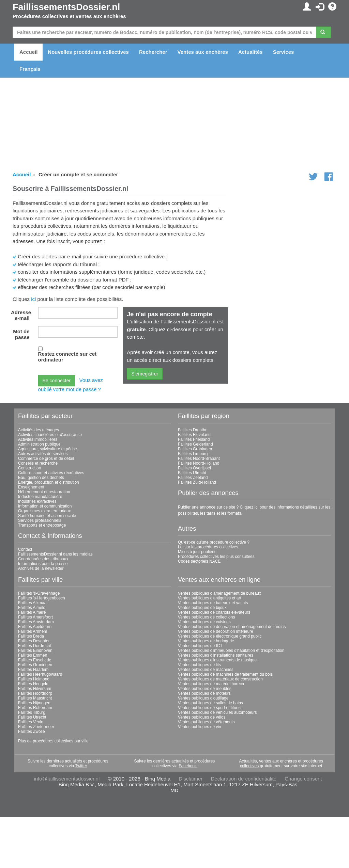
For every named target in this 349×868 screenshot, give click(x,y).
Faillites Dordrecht (35, 646)
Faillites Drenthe (193, 430)
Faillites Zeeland (193, 478)
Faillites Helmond (34, 679)
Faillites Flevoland (194, 435)
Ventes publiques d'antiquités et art (210, 598)
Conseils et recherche (38, 463)
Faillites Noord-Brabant (199, 459)
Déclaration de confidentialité (244, 779)
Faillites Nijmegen (34, 703)
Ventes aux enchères (203, 52)
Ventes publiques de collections (206, 617)
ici (33, 299)
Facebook (188, 766)
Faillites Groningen (195, 449)
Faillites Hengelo (33, 684)
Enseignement (31, 487)
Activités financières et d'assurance (50, 435)
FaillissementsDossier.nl (66, 7)
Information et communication (45, 506)
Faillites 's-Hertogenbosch (42, 598)
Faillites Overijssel (194, 468)
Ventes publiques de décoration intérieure (216, 631)
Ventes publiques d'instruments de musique (217, 660)
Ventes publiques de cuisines (204, 622)
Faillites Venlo (31, 722)
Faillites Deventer (34, 641)
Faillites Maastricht (35, 698)
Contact (25, 549)
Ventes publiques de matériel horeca (211, 684)
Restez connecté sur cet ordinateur (67, 357)
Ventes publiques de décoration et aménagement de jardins (232, 627)
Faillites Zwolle (32, 732)
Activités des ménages (39, 430)
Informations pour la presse (43, 564)
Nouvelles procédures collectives (88, 52)
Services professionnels (40, 520)
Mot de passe (21, 334)
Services (284, 52)
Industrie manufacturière (40, 497)
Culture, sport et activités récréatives (51, 473)
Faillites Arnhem (33, 631)
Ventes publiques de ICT (200, 646)
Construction (29, 468)
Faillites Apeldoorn (35, 627)
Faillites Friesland (194, 439)
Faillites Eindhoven (35, 650)
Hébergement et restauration (44, 492)
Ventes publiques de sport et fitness (210, 708)
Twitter (81, 766)
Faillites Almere (32, 612)
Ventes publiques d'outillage (203, 698)
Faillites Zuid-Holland (197, 482)
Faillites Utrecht (192, 473)
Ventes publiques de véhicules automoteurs (217, 712)
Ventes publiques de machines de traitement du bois (225, 674)
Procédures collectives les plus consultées (216, 557)
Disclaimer (191, 779)
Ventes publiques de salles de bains (210, 703)
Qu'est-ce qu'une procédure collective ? (214, 542)
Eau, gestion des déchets (41, 478)
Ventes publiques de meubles (205, 689)
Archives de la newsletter (41, 568)
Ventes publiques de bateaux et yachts (213, 603)
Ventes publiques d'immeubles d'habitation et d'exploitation (231, 650)
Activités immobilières (38, 439)
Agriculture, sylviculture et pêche (48, 449)
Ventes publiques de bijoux (202, 608)
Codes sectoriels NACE (199, 561)
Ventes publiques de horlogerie (206, 641)
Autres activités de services (43, 454)
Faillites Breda (31, 636)
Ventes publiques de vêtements (206, 722)
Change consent (303, 779)
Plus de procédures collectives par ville (53, 741)
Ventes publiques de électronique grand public (220, 636)
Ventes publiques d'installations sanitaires (216, 655)
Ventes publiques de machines (206, 670)
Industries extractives (37, 501)
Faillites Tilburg (32, 712)
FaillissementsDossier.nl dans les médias (55, 554)
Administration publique (39, 444)
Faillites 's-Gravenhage (39, 593)
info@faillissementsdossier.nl (67, 779)
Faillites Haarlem (33, 670)
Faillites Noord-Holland (199, 463)
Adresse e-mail (21, 315)
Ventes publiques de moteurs (204, 693)
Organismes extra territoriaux (44, 511)
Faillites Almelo (32, 608)
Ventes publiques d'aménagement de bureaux (219, 593)
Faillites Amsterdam (36, 622)
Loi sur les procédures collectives (208, 547)
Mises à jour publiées (197, 552)
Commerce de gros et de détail (46, 459)
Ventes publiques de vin (200, 727)
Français (30, 69)
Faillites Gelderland (195, 444)
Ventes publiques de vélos (202, 717)
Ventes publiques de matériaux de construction (220, 679)
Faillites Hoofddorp (35, 693)
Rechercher (153, 52)
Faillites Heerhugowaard (40, 674)
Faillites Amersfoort (35, 617)
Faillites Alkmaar (33, 603)
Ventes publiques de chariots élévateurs (214, 612)
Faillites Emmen (33, 655)
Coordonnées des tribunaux (43, 559)
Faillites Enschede (35, 660)
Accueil (28, 52)
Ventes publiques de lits (199, 665)
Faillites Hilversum (35, 689)
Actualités (251, 52)
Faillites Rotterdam (35, 708)
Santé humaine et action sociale (47, 516)
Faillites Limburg (193, 454)
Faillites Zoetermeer (36, 727)
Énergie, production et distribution (49, 482)
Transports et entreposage (42, 525)
